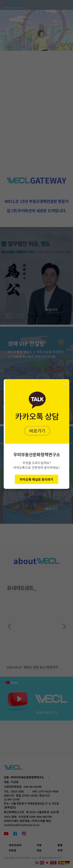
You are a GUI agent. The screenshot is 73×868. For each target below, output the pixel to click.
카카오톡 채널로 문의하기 (36, 479)
